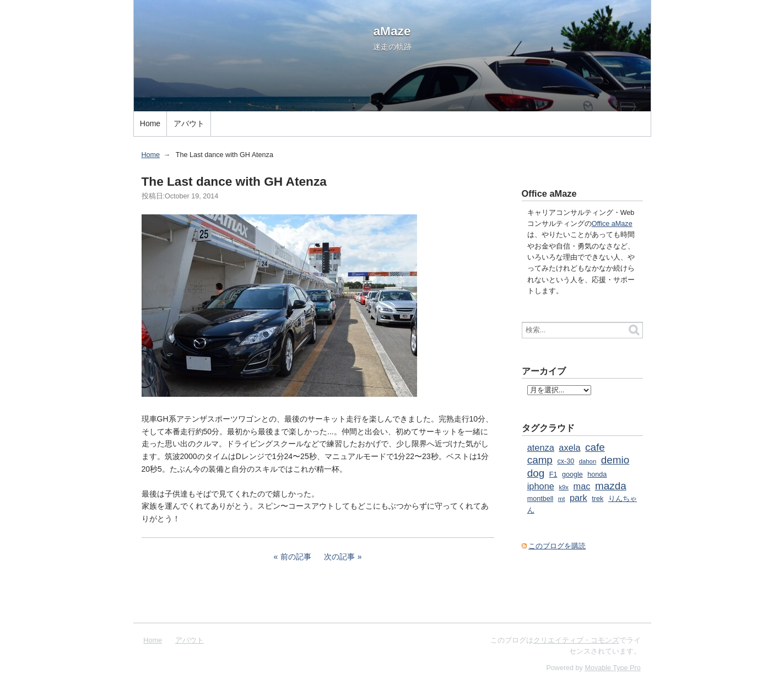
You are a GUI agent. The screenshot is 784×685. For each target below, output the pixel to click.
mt (562, 499)
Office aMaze (612, 224)
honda (597, 474)
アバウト (189, 123)
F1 (553, 474)
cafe (595, 447)
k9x (564, 487)
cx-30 (566, 461)
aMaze (392, 31)
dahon (588, 461)
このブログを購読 (557, 546)
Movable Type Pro (612, 668)
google (572, 474)
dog (536, 473)
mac (582, 486)
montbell (540, 499)
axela (569, 447)
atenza (541, 447)
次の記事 (339, 557)
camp (540, 460)
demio (615, 460)
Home (150, 123)
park (578, 498)
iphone (541, 486)
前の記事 (296, 557)
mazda (611, 486)
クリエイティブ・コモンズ (576, 640)
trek (598, 499)
